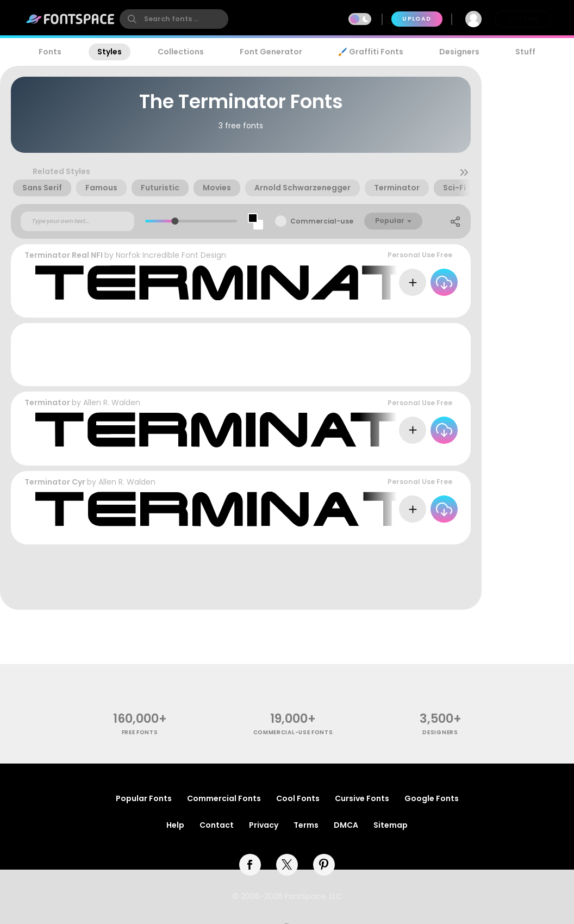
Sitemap (391, 825)
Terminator (47, 402)
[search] (174, 19)
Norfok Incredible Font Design (171, 255)
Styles (110, 52)
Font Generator (271, 52)
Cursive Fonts (362, 798)
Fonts (50, 52)
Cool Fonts (298, 798)
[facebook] (250, 865)
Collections (181, 52)
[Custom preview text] (77, 221)
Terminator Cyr (55, 482)
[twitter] (287, 865)
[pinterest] (324, 865)
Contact (217, 825)
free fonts (140, 732)
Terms (306, 825)
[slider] (175, 221)
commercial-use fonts (293, 732)
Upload (417, 19)
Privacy (264, 825)
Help (175, 825)
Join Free (523, 19)
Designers (459, 52)
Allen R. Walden (112, 402)
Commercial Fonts (224, 798)
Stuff (525, 52)
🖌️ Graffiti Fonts (371, 52)
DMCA (346, 825)
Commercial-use (322, 221)
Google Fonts (432, 798)
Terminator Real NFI (64, 255)
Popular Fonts (144, 798)
